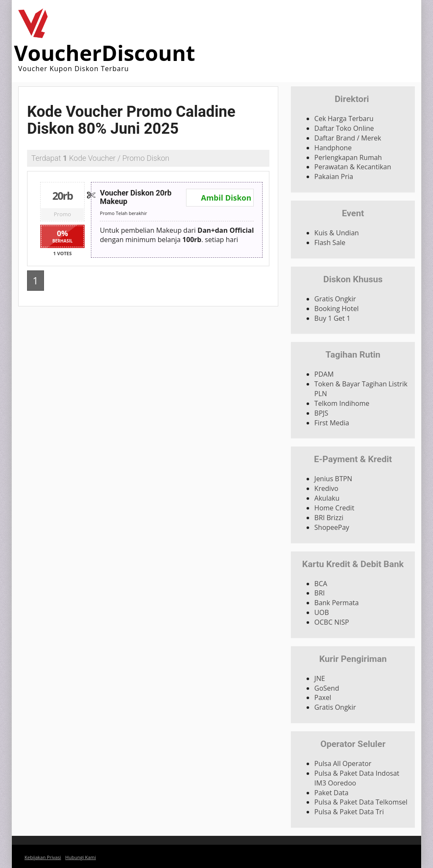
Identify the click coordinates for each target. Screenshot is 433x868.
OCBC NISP (332, 622)
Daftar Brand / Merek (348, 138)
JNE (319, 678)
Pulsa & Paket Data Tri (349, 812)
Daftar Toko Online (344, 128)
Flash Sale (330, 242)
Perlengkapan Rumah (348, 157)
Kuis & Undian (336, 233)
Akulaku (327, 498)
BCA (321, 584)
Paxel (323, 697)
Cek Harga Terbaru (344, 118)
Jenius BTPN (333, 479)
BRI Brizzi (329, 518)
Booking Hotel (336, 309)
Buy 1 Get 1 (332, 318)
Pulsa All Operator (343, 763)
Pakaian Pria (334, 176)
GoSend (327, 688)
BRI (319, 593)
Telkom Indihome (342, 403)
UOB (321, 612)
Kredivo (326, 488)
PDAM (324, 374)
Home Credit (334, 508)
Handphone (333, 148)
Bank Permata (336, 603)
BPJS (321, 413)
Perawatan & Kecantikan (353, 167)
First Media (332, 423)
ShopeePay (332, 527)
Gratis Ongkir (335, 299)
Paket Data (331, 793)
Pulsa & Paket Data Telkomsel (361, 802)
